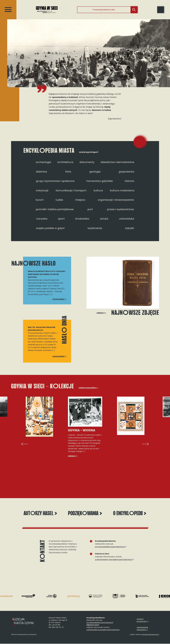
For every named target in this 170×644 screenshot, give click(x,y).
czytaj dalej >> (59, 299)
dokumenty (87, 162)
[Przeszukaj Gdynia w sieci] (104, 10)
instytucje (42, 190)
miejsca (80, 200)
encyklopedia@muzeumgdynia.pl (110, 547)
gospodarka (126, 172)
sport (61, 219)
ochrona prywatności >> (143, 621)
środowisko (82, 219)
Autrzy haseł (43, 514)
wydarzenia (95, 228)
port (90, 209)
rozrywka (42, 219)
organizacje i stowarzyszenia (116, 200)
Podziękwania (85, 514)
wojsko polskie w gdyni (50, 228)
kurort (40, 200)
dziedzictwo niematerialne (117, 162)
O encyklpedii (127, 514)
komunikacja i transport (71, 190)
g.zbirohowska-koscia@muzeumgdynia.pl (114, 560)
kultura (98, 190)
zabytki (129, 228)
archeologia (43, 162)
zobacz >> (101, 313)
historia (129, 181)
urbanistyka (127, 219)
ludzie (59, 200)
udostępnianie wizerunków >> (142, 629)
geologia (95, 172)
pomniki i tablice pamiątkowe (55, 209)
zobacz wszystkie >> (88, 388)
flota (68, 172)
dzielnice (41, 172)
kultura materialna (122, 190)
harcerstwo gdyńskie (100, 181)
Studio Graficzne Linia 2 (151, 635)
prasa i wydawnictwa (121, 209)
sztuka (104, 219)
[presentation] (25, 444)
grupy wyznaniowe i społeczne (55, 181)
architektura (65, 162)
